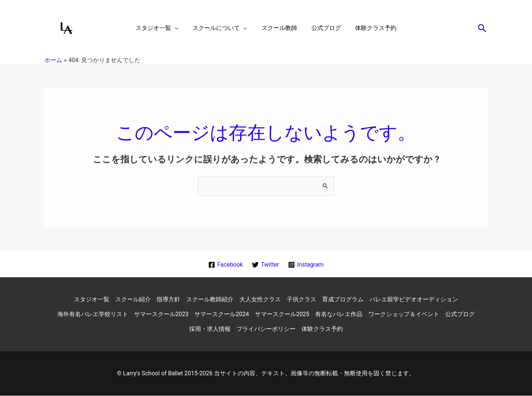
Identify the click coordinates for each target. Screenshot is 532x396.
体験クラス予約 (322, 329)
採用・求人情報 (210, 329)
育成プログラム (343, 300)
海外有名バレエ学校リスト (92, 314)
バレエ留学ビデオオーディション (414, 300)
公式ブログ (460, 314)
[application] (180, 28)
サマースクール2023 (161, 314)
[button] (482, 28)
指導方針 (168, 300)
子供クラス (301, 300)
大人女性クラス (260, 300)
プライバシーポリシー (266, 329)
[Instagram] (306, 265)
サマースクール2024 (222, 314)
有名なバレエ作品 (339, 314)
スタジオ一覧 (92, 300)
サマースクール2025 (282, 314)
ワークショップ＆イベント (404, 314)
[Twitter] (266, 265)
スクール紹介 (133, 300)
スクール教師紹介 (210, 300)
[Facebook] (225, 265)
